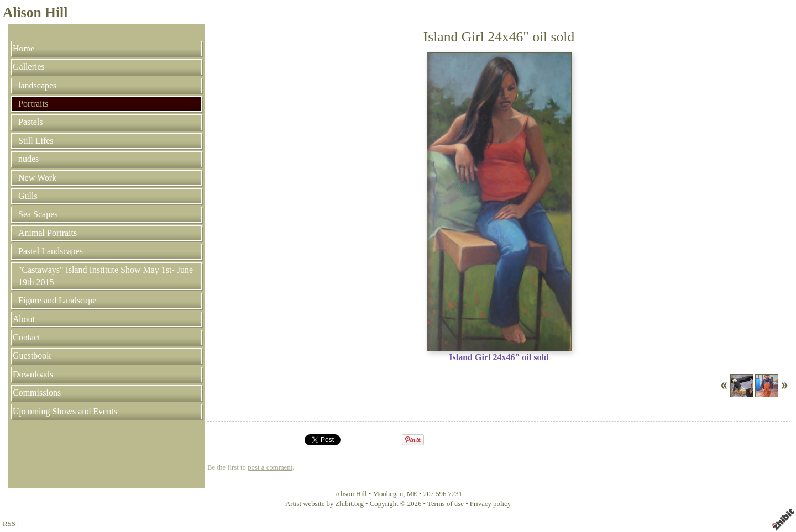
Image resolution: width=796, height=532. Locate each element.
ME (412, 494)
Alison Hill (35, 12)
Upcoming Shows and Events (65, 411)
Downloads (33, 374)
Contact (27, 337)
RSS (9, 524)
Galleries (29, 67)
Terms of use (446, 504)
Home (23, 48)
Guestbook (32, 355)
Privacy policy (490, 504)
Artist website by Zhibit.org (324, 504)
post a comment (270, 467)
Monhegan (388, 494)
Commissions (37, 393)
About (24, 319)
